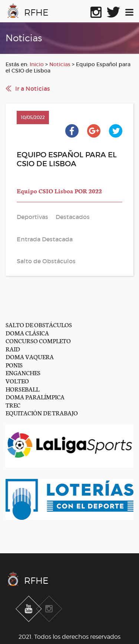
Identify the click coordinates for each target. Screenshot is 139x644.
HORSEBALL (22, 389)
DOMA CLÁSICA (27, 333)
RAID (13, 349)
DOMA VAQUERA (30, 356)
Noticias (60, 64)
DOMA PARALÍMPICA (35, 397)
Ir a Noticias (33, 88)
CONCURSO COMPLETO (38, 340)
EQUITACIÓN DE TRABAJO (42, 413)
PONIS (14, 365)
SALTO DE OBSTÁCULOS (39, 324)
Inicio (37, 64)
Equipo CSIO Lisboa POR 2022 (59, 191)
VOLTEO (17, 381)
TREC (13, 405)
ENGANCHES (23, 372)
